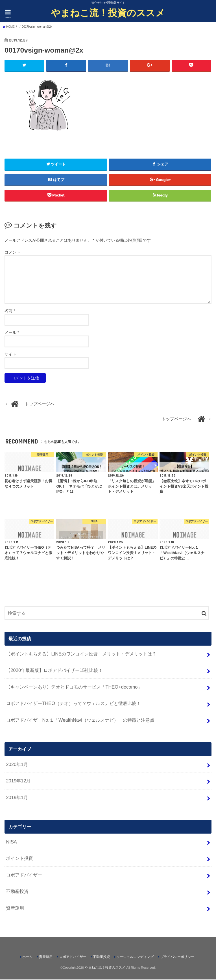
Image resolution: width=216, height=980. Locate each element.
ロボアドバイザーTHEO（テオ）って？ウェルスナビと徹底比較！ (73, 704)
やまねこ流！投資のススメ (108, 13)
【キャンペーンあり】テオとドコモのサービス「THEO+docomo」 (74, 687)
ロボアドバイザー (24, 875)
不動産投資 (17, 892)
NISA (11, 842)
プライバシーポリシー (177, 957)
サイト (10, 354)
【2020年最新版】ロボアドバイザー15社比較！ (54, 671)
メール (12, 333)
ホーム (27, 957)
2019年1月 (17, 798)
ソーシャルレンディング (135, 957)
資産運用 (15, 908)
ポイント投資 (19, 859)
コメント (12, 253)
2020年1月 (17, 765)
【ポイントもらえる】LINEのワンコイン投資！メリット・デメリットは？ (81, 654)
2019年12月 (18, 781)
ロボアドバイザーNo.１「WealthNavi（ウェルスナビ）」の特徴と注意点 (80, 721)
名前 (10, 311)
